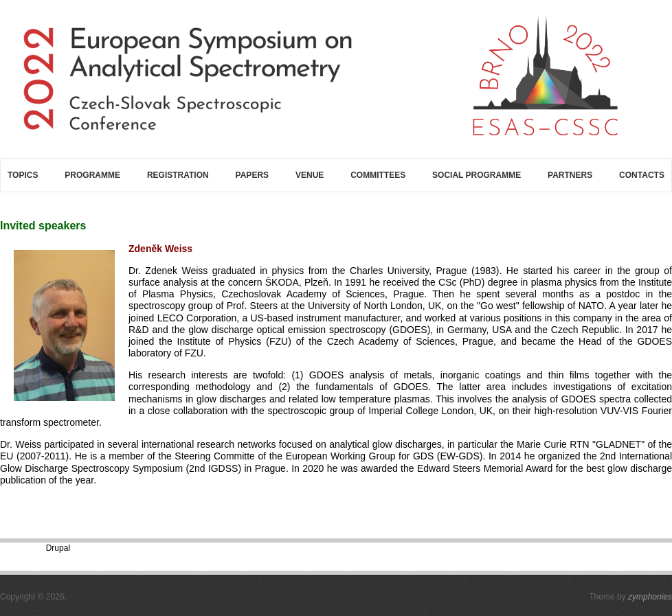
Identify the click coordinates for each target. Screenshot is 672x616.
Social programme (477, 175)
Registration (178, 175)
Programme (92, 175)
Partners (570, 175)
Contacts (642, 175)
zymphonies (650, 597)
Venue (310, 175)
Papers (252, 175)
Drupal (58, 548)
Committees (378, 175)
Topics (23, 175)
